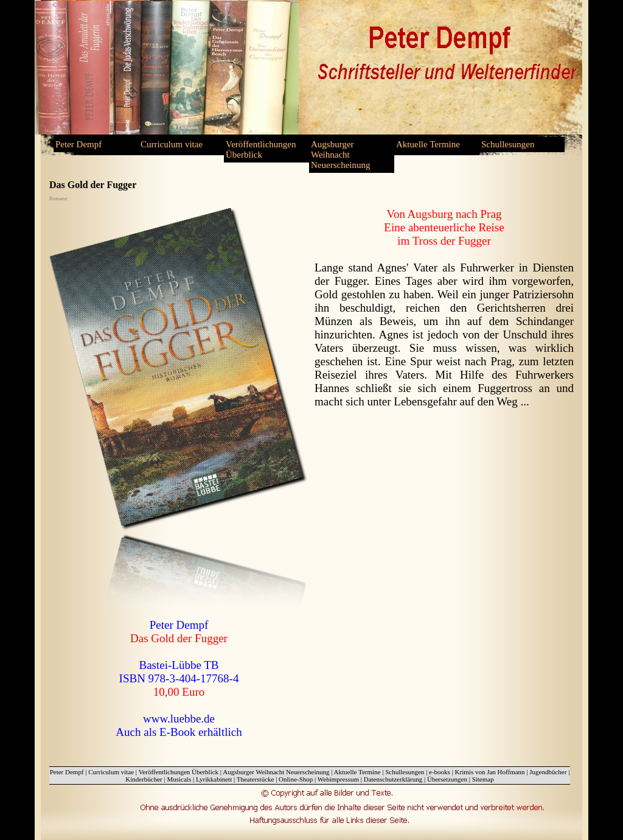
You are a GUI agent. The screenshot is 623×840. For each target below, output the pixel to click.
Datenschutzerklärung (393, 779)
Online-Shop (296, 779)
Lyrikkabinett (214, 779)
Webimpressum (338, 779)
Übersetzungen (447, 779)
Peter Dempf (78, 144)
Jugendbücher (548, 772)
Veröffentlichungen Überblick (261, 149)
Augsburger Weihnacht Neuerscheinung (340, 155)
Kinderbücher (144, 779)
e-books (440, 772)
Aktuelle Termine (428, 144)
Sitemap (483, 779)
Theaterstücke (256, 779)
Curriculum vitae (172, 144)
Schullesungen (508, 144)
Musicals (179, 779)
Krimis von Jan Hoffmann (490, 772)
